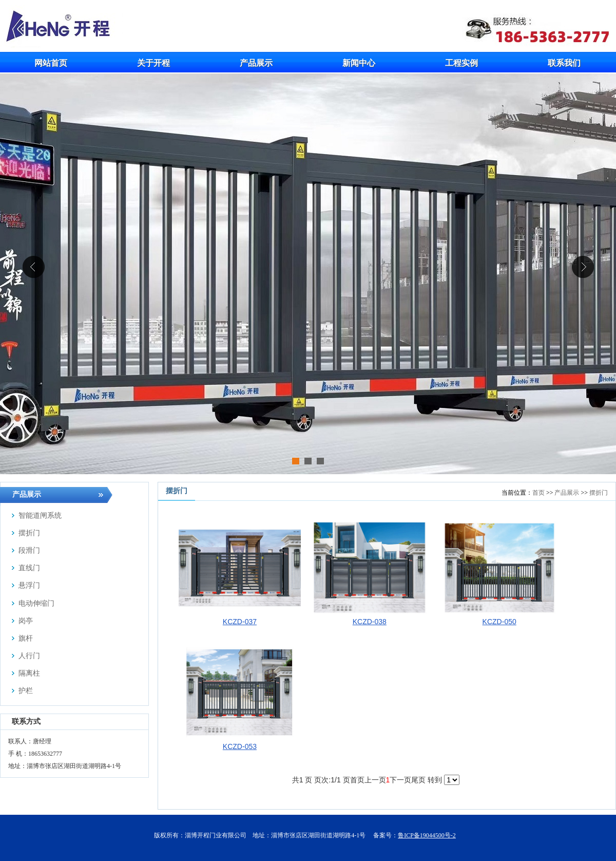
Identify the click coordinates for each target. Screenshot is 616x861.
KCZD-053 (240, 746)
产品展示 (567, 493)
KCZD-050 (499, 622)
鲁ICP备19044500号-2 (427, 835)
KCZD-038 (370, 622)
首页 (538, 493)
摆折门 (599, 493)
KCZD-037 (240, 622)
